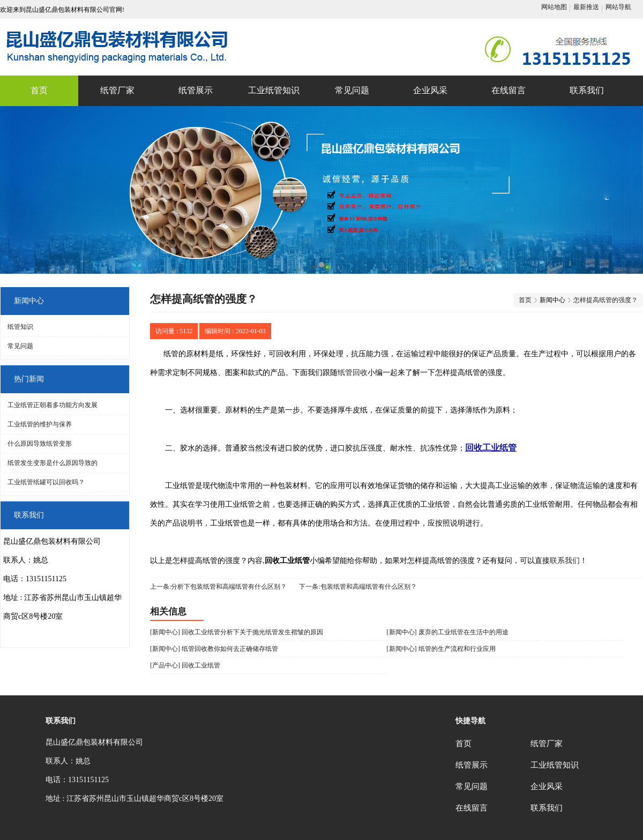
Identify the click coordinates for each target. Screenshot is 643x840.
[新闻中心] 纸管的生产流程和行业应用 (441, 649)
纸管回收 (353, 373)
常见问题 (20, 346)
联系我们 (565, 561)
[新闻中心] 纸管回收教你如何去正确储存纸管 (214, 649)
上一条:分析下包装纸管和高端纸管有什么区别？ (218, 587)
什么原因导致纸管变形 (40, 444)
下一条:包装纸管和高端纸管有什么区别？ (358, 587)
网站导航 (618, 7)
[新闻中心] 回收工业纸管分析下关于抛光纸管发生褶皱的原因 (237, 632)
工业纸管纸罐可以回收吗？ (46, 482)
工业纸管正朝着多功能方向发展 (53, 405)
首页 (525, 300)
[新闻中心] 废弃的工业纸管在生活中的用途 (448, 632)
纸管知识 (20, 327)
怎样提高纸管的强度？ (605, 300)
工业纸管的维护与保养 (40, 424)
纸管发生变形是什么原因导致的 (53, 463)
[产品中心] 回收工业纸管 (185, 665)
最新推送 (586, 7)
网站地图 (554, 7)
